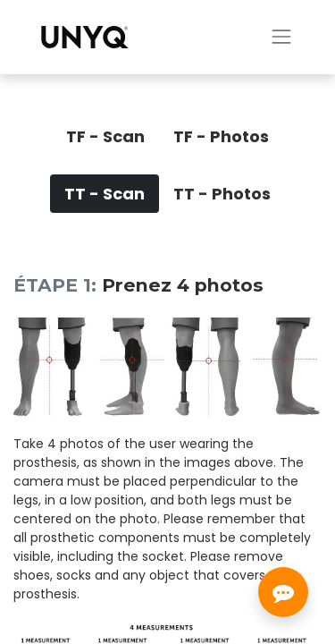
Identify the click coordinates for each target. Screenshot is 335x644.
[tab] (105, 136)
